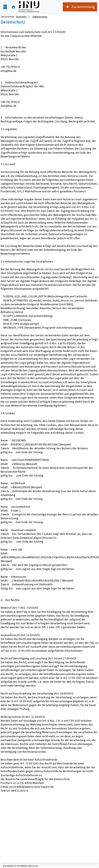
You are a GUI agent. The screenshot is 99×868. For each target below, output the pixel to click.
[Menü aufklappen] (5, 7)
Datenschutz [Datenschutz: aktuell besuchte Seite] (40, 17)
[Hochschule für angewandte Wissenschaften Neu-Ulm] (29, 7)
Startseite (21, 17)
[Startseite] (13, 7)
